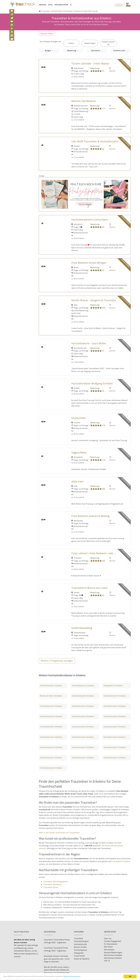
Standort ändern (47, 34)
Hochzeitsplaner (81, 950)
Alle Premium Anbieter (113, 955)
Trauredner (79, 938)
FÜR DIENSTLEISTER (61, 5)
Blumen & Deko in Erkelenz (51, 696)
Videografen (79, 953)
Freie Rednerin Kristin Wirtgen (89, 263)
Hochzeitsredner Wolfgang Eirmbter (92, 384)
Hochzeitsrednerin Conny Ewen (90, 220)
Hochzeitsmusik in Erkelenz (51, 686)
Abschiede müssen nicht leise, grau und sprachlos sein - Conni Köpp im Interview (57, 959)
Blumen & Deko (80, 947)
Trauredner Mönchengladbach (56, 882)
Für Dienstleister (111, 944)
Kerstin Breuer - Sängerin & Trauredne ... (95, 300)
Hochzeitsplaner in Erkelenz (83, 686)
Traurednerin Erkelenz (121, 861)
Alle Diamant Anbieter (113, 958)
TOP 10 (107, 961)
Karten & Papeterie (82, 959)
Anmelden (120, 5)
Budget (48, 51)
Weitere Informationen (73, 977)
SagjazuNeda (79, 452)
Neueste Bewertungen (113, 952)
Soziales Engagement (113, 941)
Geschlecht (96, 51)
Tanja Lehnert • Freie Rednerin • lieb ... (94, 553)
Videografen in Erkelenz (113, 686)
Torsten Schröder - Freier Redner (90, 64)
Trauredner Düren (51, 887)
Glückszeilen (79, 418)
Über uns (108, 938)
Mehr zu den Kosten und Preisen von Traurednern (59, 833)
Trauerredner (79, 956)
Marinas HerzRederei (84, 101)
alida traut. (78, 481)
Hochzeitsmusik (80, 944)
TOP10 (50, 5)
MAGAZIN (43, 5)
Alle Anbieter (109, 950)
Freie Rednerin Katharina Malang (91, 516)
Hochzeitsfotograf (81, 941)
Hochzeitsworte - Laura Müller (89, 343)
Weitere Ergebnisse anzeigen (57, 661)
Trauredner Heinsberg (52, 884)
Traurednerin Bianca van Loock (89, 588)
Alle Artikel (108, 947)
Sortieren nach (120, 51)
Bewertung (72, 51)
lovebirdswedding (82, 628)
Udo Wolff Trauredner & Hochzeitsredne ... (96, 141)
